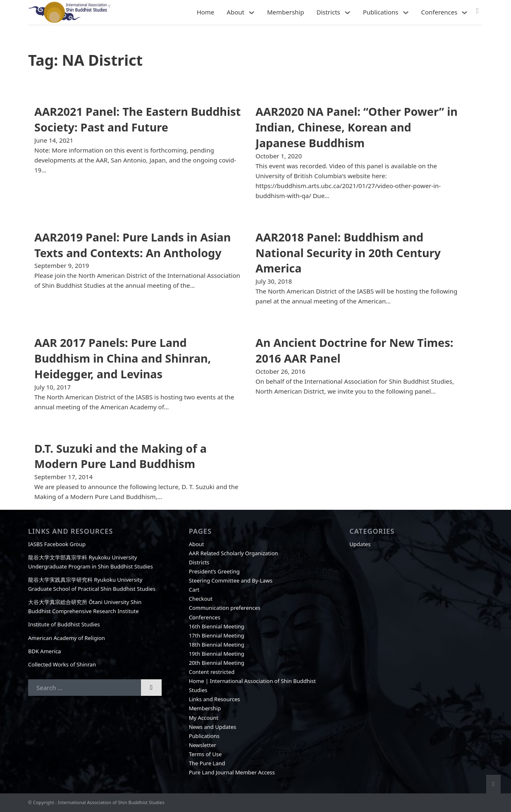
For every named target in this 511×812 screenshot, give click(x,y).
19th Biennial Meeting (217, 654)
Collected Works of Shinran (62, 664)
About (235, 12)
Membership (286, 12)
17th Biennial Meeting (217, 635)
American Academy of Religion (67, 638)
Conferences (439, 12)
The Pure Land (207, 763)
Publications (381, 12)
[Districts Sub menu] (347, 13)
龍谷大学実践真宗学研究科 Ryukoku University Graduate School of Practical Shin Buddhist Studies (92, 584)
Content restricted (212, 672)
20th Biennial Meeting (217, 663)
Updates (360, 544)
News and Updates (213, 727)
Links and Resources (215, 699)
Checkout (201, 599)
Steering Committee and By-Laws (231, 580)
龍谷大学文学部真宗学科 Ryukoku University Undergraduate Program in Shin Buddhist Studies (91, 562)
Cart (194, 590)
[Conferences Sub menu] (464, 13)
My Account (204, 718)
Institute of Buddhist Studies (64, 624)
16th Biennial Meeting (217, 626)
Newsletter (203, 745)
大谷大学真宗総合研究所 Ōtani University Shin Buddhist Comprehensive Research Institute (85, 607)
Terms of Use (205, 754)
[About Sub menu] (252, 13)
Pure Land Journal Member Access (232, 772)
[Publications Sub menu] (406, 13)
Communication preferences (225, 608)
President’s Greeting (214, 571)
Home (206, 12)
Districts (328, 12)
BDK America (44, 651)
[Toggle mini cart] (477, 11)
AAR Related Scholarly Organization (234, 553)
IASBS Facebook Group (57, 544)
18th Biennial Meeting (217, 645)
